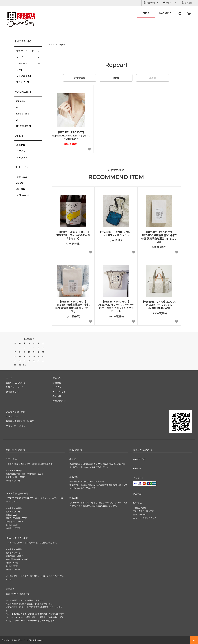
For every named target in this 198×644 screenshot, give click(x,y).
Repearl (62, 44)
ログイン (170, 3)
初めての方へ (23, 177)
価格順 (116, 78)
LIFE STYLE (23, 114)
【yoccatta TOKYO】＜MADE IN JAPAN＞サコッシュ (116, 234)
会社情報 (21, 189)
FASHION (21, 101)
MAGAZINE (165, 13)
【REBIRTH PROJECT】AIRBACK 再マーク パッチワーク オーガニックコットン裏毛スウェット (116, 306)
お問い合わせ (23, 195)
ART (19, 120)
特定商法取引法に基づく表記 (20, 421)
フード (20, 70)
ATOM (15, 416)
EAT (19, 107)
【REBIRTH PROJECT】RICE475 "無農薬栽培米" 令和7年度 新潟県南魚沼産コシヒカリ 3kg (73, 306)
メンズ (28, 57)
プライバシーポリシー (17, 425)
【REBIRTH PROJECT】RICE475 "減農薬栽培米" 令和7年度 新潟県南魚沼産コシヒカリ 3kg (159, 237)
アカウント (151, 3)
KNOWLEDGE (24, 126)
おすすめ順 (80, 78)
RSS (8, 416)
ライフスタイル (24, 76)
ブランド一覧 (23, 82)
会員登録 (189, 3)
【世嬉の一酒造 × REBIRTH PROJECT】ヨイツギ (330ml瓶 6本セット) (73, 235)
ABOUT (20, 183)
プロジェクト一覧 (28, 51)
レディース (28, 64)
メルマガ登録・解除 (16, 412)
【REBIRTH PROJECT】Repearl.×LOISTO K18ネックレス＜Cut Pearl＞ (71, 136)
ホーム (51, 44)
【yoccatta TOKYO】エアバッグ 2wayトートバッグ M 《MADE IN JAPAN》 (159, 305)
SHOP (146, 13)
